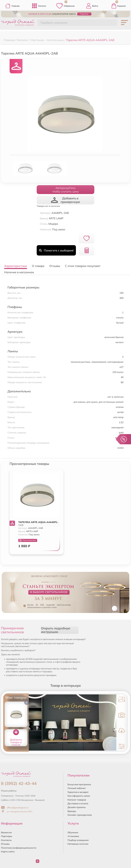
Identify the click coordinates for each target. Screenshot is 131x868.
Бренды (72, 811)
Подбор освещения (78, 840)
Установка (73, 836)
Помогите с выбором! (56, 250)
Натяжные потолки (78, 844)
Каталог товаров (77, 800)
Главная (12, 6)
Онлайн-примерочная (80, 815)
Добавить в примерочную (65, 200)
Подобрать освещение (54, 23)
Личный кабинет (77, 788)
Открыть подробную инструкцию (56, 630)
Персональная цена (28, 540)
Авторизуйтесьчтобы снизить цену (65, 190)
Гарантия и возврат (78, 792)
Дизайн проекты (77, 807)
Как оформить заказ (79, 796)
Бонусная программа (79, 784)
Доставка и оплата (78, 803)
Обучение (73, 832)
